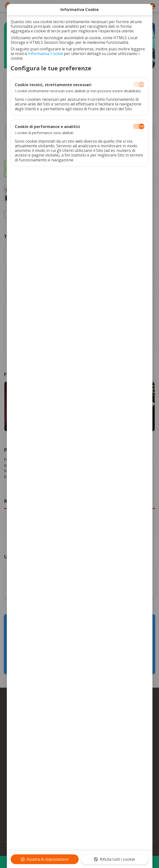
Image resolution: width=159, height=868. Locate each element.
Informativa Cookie (45, 54)
